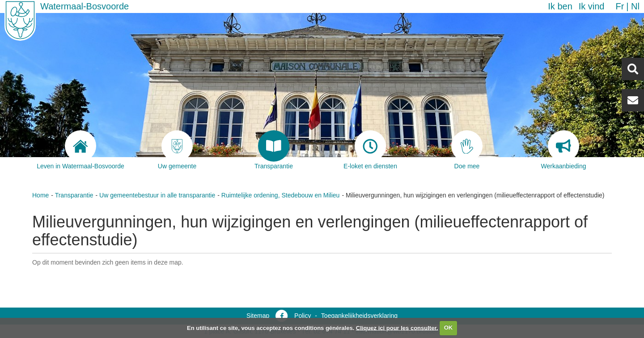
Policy (303, 316)
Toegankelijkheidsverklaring (359, 316)
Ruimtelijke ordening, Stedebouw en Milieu (281, 195)
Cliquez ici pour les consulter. (397, 327)
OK (449, 327)
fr (620, 6)
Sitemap (258, 316)
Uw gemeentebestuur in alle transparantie (157, 195)
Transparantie (74, 195)
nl (635, 6)
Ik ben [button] (560, 6)
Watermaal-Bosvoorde (85, 6)
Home (40, 195)
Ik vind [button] (592, 6)
